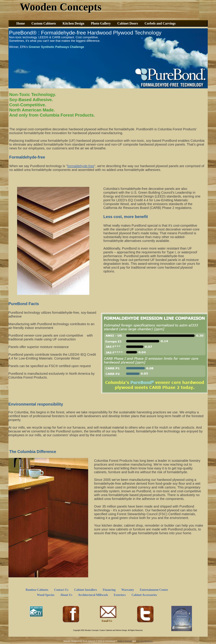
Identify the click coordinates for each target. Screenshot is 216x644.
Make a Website (125, 641)
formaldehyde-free (81, 166)
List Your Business (144, 641)
